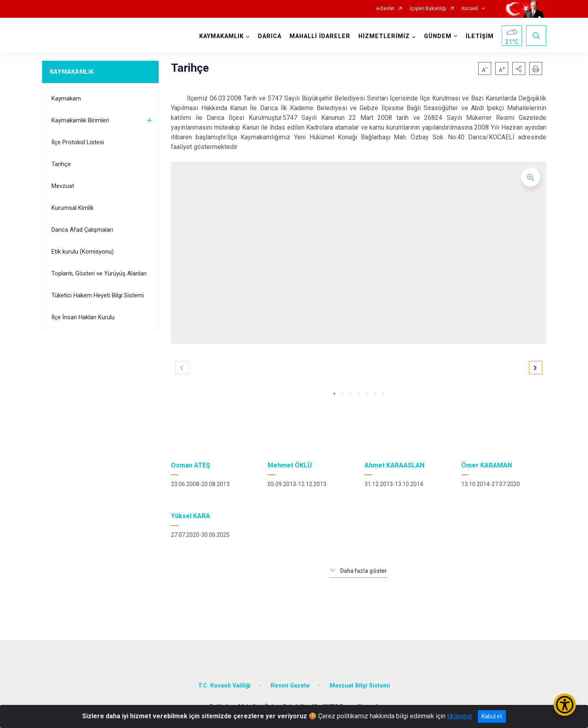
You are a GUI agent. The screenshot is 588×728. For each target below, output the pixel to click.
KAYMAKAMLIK (72, 72)
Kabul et (492, 716)
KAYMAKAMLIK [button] (222, 36)
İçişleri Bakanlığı (428, 9)
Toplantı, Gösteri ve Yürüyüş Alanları (99, 273)
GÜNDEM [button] (438, 36)
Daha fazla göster (364, 571)
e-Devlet (385, 9)
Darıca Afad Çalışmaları (82, 230)
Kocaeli (470, 9)
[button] (519, 68)
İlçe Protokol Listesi (78, 142)
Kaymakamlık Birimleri (80, 120)
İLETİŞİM (480, 36)
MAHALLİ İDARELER (320, 36)
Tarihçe (61, 164)
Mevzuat (63, 186)
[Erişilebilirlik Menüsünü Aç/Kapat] (565, 705)
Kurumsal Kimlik (72, 208)
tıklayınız (460, 716)
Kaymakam (66, 98)
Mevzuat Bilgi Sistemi (360, 686)
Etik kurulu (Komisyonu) (83, 252)
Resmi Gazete (290, 686)
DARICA (270, 36)
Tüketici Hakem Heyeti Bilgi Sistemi (98, 295)
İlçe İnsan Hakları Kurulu (83, 317)
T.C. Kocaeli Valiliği (224, 686)
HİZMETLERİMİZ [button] (384, 36)
